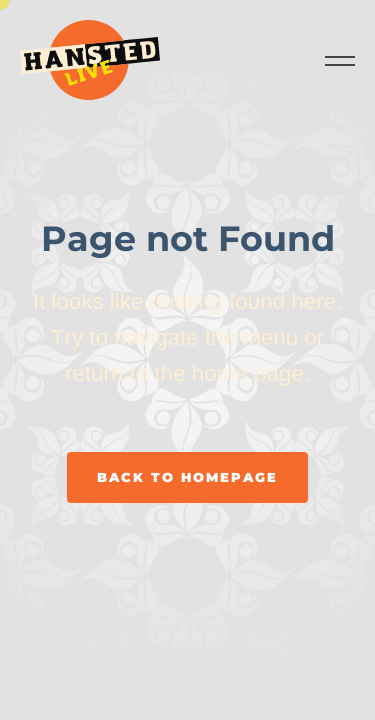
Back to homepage (187, 477)
